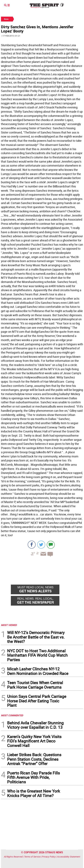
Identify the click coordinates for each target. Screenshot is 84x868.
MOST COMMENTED (12, 715)
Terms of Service (32, 857)
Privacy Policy (49, 857)
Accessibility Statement (69, 857)
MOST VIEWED (9, 625)
